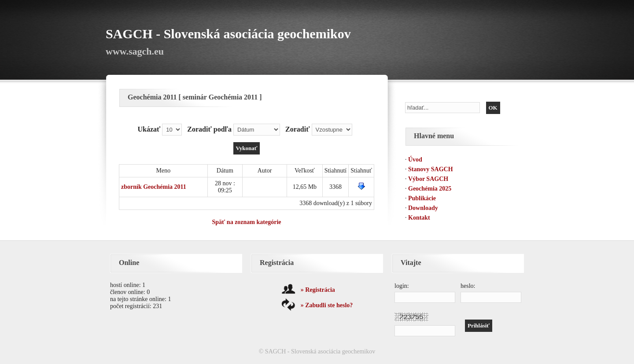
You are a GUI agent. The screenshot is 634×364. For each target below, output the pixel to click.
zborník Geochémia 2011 (154, 187)
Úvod (415, 160)
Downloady (423, 208)
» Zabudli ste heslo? (327, 305)
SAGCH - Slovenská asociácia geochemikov (228, 34)
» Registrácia (318, 290)
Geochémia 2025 (430, 189)
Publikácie (422, 198)
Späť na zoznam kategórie (246, 222)
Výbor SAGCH (428, 179)
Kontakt (419, 218)
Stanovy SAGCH (431, 169)
